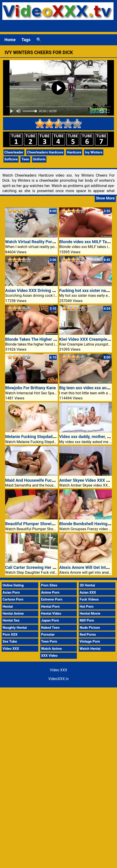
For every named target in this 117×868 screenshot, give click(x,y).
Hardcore (74, 152)
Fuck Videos (89, 599)
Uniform (39, 159)
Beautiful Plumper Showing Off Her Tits (42, 524)
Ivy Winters (94, 152)
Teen (25, 159)
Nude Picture (90, 628)
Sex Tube (10, 641)
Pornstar (48, 635)
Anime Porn (50, 592)
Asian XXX (88, 592)
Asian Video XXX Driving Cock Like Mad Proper (49, 290)
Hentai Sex (11, 620)
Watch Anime (51, 649)
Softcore (11, 159)
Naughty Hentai (15, 628)
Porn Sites (49, 585)
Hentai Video (51, 613)
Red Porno (88, 635)
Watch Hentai (90, 649)
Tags (26, 40)
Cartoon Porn (13, 599)
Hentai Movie (90, 613)
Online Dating (13, 585)
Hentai (8, 607)
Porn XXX (10, 635)
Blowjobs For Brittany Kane (30, 388)
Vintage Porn (90, 641)
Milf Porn (87, 620)
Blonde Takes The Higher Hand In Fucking (44, 339)
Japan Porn (50, 620)
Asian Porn (11, 592)
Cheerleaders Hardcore (45, 152)
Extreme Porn (52, 599)
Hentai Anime (13, 613)
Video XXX (11, 649)
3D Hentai (87, 585)
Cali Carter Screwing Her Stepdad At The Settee (50, 567)
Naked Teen (50, 628)
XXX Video (49, 656)
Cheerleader (14, 152)
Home (10, 40)
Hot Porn (87, 607)
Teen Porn (49, 641)
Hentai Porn (50, 607)
